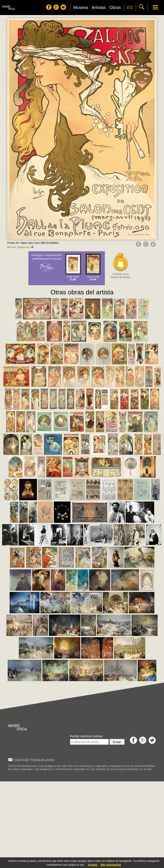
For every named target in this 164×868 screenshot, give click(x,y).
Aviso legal (22, 760)
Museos (81, 7)
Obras (115, 7)
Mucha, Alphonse (21, 247)
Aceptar (93, 865)
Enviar (117, 742)
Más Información (111, 865)
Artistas (99, 7)
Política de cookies (43, 760)
